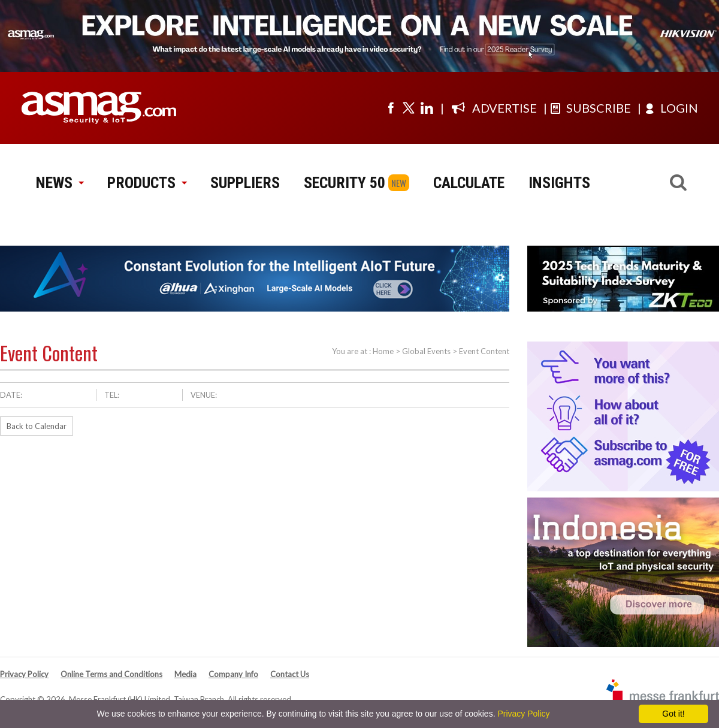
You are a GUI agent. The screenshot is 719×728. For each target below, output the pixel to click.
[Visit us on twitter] (409, 108)
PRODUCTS (147, 183)
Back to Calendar (37, 426)
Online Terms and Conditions (111, 674)
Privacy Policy (24, 674)
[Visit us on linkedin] (427, 108)
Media (185, 674)
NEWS (60, 183)
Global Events (426, 351)
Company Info (233, 674)
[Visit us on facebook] (391, 108)
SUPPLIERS (245, 183)
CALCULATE (469, 183)
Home (383, 351)
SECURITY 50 (345, 183)
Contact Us (290, 674)
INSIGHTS (559, 183)
